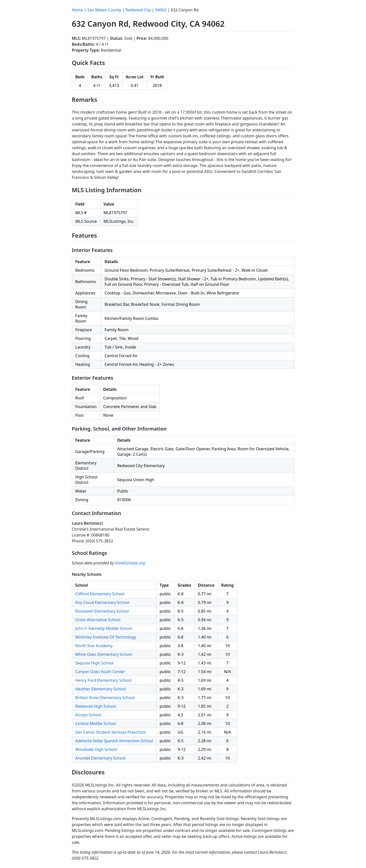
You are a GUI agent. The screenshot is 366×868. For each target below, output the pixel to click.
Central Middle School (96, 723)
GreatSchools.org (130, 563)
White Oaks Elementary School (104, 654)
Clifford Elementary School (100, 594)
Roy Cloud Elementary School (102, 602)
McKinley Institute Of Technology (106, 637)
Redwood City (138, 10)
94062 (161, 10)
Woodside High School (96, 749)
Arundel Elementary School (100, 758)
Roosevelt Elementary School (102, 611)
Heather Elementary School (101, 689)
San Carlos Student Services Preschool (111, 732)
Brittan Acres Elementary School (105, 698)
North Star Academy (94, 646)
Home (78, 10)
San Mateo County (104, 10)
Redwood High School (96, 706)
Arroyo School (88, 715)
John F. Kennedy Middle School (104, 628)
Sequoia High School (94, 663)
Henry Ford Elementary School (103, 680)
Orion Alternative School (98, 620)
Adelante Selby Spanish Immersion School (114, 741)
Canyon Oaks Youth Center (100, 672)
